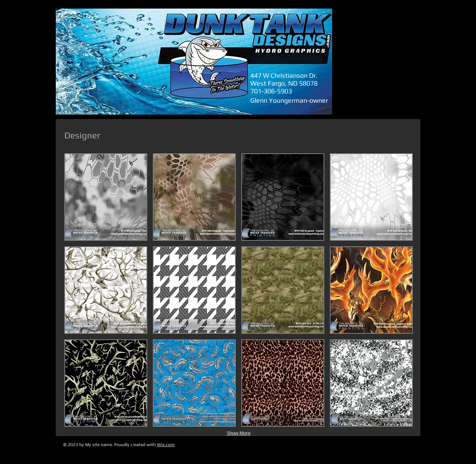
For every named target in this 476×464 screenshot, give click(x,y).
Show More (239, 433)
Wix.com (166, 445)
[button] (106, 197)
